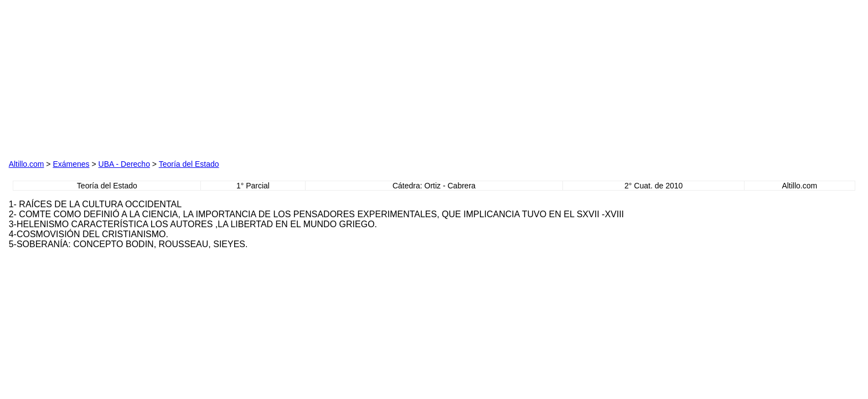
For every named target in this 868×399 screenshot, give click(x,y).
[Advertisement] (135, 78)
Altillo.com (27, 164)
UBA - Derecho (124, 164)
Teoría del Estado (189, 164)
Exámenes (71, 164)
